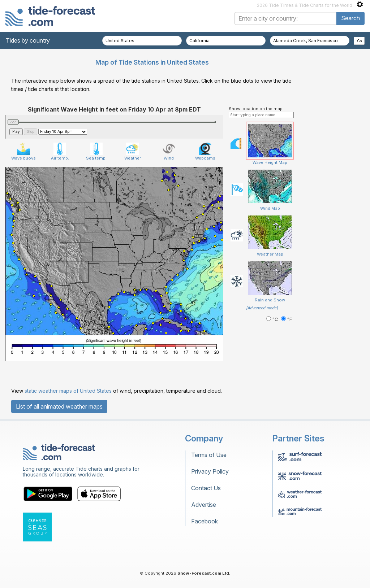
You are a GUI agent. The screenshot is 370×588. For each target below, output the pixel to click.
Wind (169, 152)
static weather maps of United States (68, 391)
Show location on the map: (256, 109)
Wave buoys (23, 152)
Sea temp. (96, 152)
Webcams (205, 152)
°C (273, 319)
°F (287, 319)
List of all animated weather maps (59, 406)
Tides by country (28, 40)
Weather (133, 152)
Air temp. (60, 152)
